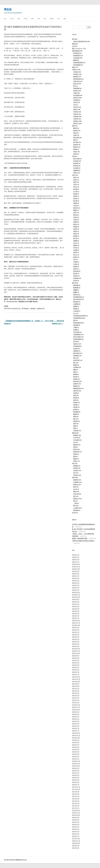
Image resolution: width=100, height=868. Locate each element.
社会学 (75, 489)
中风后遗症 (76, 58)
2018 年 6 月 (76, 775)
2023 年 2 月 (76, 644)
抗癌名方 (76, 344)
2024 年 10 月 (76, 597)
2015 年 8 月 (76, 848)
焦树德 (75, 203)
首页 (5, 19)
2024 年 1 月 (76, 618)
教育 (75, 487)
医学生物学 (76, 138)
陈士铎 (75, 238)
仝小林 (75, 192)
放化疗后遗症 (77, 337)
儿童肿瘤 (76, 304)
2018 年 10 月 (76, 766)
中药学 (75, 102)
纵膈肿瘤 (76, 288)
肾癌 (75, 372)
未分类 (74, 513)
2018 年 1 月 (76, 785)
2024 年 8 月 (76, 602)
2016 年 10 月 (76, 815)
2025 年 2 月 (76, 588)
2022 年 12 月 (76, 649)
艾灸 (75, 105)
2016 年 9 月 (76, 817)
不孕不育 (76, 438)
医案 (19, 19)
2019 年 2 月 (76, 756)
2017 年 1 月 (76, 808)
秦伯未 (75, 224)
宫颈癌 (75, 393)
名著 (73, 156)
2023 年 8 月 (76, 630)
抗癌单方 (76, 91)
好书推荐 (76, 161)
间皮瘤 (75, 398)
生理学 (75, 135)
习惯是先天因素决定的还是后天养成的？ (83, 541)
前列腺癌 (76, 325)
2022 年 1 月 (76, 674)
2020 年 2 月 (76, 728)
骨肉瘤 (75, 405)
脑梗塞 (75, 60)
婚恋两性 (76, 480)
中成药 (75, 93)
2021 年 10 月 (76, 681)
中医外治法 (76, 81)
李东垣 (75, 281)
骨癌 (75, 428)
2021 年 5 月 (76, 693)
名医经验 (76, 278)
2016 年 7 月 (76, 822)
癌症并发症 (76, 353)
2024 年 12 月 (76, 592)
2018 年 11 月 (76, 764)
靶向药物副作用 (78, 323)
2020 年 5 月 (76, 721)
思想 (65, 19)
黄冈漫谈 (76, 510)
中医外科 (76, 114)
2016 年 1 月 (76, 836)
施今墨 (75, 201)
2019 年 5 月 (76, 749)
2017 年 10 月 (76, 789)
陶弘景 (75, 215)
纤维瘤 (75, 330)
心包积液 (76, 311)
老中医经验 (76, 95)
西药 (75, 140)
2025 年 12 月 (76, 564)
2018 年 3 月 (76, 782)
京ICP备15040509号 (9, 860)
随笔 (75, 492)
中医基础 (76, 100)
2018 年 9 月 (76, 768)
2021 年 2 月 (76, 700)
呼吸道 (75, 149)
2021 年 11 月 (76, 679)
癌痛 (75, 417)
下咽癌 (75, 327)
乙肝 (75, 442)
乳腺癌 (75, 402)
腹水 (75, 358)
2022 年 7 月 (76, 660)
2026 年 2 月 (76, 560)
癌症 (45, 19)
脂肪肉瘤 (76, 285)
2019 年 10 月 (76, 738)
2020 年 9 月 (76, 712)
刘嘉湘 (75, 222)
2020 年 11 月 (76, 707)
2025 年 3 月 (76, 585)
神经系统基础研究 (78, 63)
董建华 (75, 210)
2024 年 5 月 (76, 609)
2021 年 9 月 (76, 684)
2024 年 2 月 (76, 616)
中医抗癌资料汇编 (78, 318)
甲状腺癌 (76, 367)
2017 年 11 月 (76, 787)
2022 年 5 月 (76, 665)
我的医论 (76, 121)
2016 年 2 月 (76, 834)
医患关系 (76, 295)
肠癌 (75, 426)
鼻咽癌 (75, 386)
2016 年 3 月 (76, 832)
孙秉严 (75, 252)
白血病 (75, 349)
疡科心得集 (76, 159)
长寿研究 (76, 468)
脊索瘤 (75, 306)
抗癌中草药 (76, 360)
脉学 (75, 86)
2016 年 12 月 (76, 810)
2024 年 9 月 (76, 599)
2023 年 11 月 (76, 623)
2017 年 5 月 (76, 801)
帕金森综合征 (77, 56)
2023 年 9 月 (76, 628)
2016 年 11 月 (76, 813)
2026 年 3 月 (76, 557)
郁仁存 (75, 255)
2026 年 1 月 (76, 562)
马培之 (75, 243)
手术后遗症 (76, 332)
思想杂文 (76, 499)
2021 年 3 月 (76, 698)
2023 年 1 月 (76, 646)
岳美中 (75, 213)
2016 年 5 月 (76, 827)
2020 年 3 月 (76, 726)
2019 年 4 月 (76, 752)
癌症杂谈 (33, 309)
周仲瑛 (75, 229)
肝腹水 (75, 461)
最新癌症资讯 (77, 388)
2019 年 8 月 (76, 742)
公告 (73, 46)
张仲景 (75, 276)
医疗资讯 (76, 142)
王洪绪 (75, 264)
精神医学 (76, 77)
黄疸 (75, 320)
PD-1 (75, 313)
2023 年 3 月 (76, 642)
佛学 (75, 506)
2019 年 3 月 (76, 754)
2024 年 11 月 (76, 595)
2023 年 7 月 (76, 632)
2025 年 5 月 (76, 581)
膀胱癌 (75, 374)
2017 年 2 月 (76, 806)
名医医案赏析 (77, 335)
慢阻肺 (74, 44)
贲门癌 (75, 342)
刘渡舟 (75, 231)
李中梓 (75, 248)
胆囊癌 (75, 292)
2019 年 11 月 (76, 735)
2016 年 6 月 (76, 824)
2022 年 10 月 (76, 653)
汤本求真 (76, 271)
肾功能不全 (76, 74)
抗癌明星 (76, 351)
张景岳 (75, 199)
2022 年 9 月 (76, 656)
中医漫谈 (76, 116)
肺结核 (75, 454)
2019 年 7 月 (76, 745)
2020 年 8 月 (76, 714)
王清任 (75, 220)
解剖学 (75, 128)
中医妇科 (76, 72)
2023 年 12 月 (76, 621)
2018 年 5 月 (76, 778)
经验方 (75, 109)
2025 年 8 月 (76, 574)
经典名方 (27, 309)
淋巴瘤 (75, 407)
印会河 (75, 206)
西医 (32, 19)
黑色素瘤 (76, 412)
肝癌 (75, 424)
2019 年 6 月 (76, 747)
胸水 (75, 363)
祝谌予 (75, 182)
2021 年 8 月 (76, 686)
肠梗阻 (75, 365)
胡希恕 (75, 196)
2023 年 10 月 (76, 625)
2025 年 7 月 (76, 576)
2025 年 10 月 (76, 569)
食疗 (75, 473)
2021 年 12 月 (76, 677)
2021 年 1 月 (76, 703)
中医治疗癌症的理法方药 (80, 41)
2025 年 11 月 (76, 567)
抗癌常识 (39, 309)
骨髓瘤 (75, 290)
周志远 (8, 9)
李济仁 (75, 187)
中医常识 (76, 112)
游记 (75, 496)
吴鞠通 (75, 241)
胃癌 (75, 400)
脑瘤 (75, 370)
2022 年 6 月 (76, 663)
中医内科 (76, 119)
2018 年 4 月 (76, 780)
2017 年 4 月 (76, 803)
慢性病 (52, 19)
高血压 (75, 133)
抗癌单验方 (76, 356)
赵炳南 (75, 236)
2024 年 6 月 (76, 606)
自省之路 (76, 494)
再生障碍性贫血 (78, 297)
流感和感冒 (76, 88)
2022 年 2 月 (76, 672)
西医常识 (76, 131)
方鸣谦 (75, 250)
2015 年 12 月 (76, 839)
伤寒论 (75, 173)
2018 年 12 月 (76, 761)
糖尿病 (75, 459)
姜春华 (75, 257)
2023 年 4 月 (76, 639)
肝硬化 (75, 449)
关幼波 (75, 217)
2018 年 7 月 (76, 773)
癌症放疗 (76, 147)
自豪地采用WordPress (21, 860)
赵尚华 (75, 180)
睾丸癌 (75, 377)
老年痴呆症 (76, 53)
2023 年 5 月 (76, 637)
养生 (59, 19)
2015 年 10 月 (76, 843)
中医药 (26, 19)
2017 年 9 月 (76, 792)
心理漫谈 (76, 482)
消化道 (75, 152)
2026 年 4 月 (76, 555)
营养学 (75, 154)
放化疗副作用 (77, 299)
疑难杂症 (76, 445)
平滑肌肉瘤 (76, 346)
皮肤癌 (75, 410)
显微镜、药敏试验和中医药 (80, 538)
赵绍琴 (75, 274)
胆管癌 (75, 309)
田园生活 (76, 485)
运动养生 (76, 470)
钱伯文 (75, 177)
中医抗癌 (76, 431)
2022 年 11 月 (76, 651)
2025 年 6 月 (76, 578)
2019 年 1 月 (76, 759)
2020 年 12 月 (76, 705)
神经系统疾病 (76, 51)
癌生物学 (76, 302)
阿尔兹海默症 (77, 65)
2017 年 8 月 (76, 794)
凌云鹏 (75, 189)
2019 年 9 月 (76, 740)
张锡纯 (75, 227)
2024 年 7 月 (76, 604)
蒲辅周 (75, 245)
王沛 (75, 259)
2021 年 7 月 (76, 689)
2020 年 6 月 (76, 719)
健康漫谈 (76, 466)
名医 (39, 19)
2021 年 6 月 (76, 691)
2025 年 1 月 (76, 590)
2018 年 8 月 (76, 771)
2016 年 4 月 (76, 829)
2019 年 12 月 (76, 733)
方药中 (75, 184)
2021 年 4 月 (76, 696)
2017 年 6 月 (76, 799)
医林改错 (76, 163)
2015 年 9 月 (76, 846)
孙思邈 (75, 194)
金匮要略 (76, 170)
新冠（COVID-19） (78, 48)
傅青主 (75, 234)
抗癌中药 (76, 98)
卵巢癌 (75, 379)
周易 (76, 503)
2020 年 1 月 (76, 731)
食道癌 (75, 421)
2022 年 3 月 (76, 670)
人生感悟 (76, 508)
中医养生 (76, 475)
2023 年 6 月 (76, 635)
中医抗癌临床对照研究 (80, 316)
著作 (73, 39)
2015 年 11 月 (76, 841)
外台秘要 (76, 168)
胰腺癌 (75, 414)
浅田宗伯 (76, 208)
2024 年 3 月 (76, 613)
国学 (75, 501)
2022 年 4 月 (76, 667)
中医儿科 (76, 107)
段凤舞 (75, 267)
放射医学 (76, 145)
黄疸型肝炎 (76, 452)
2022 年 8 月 (76, 658)
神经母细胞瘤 (77, 339)
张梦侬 (75, 269)
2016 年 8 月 (76, 820)
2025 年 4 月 (76, 583)
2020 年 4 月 (76, 724)
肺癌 (75, 395)
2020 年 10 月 (76, 710)
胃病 (75, 447)
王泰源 (75, 262)
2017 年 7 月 (76, 796)
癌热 (75, 419)
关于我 (12, 19)
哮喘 (75, 456)
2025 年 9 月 (76, 571)
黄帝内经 (76, 166)
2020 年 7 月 (76, 717)
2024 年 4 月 (76, 611)
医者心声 (76, 84)
